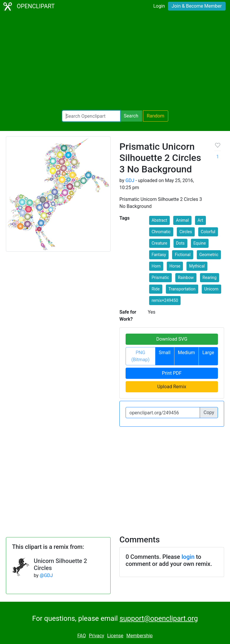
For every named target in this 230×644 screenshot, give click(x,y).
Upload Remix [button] (172, 387)
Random (156, 116)
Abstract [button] (160, 220)
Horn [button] (156, 266)
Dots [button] (180, 243)
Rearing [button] (210, 278)
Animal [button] (182, 220)
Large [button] (208, 353)
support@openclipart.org (159, 618)
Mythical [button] (197, 266)
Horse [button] (175, 266)
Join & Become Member (197, 6)
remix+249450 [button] (165, 300)
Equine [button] (200, 243)
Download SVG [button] (172, 339)
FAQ (82, 636)
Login (159, 6)
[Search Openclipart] (91, 116)
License (115, 636)
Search (131, 116)
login (188, 557)
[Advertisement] (115, 62)
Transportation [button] (182, 289)
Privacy (96, 636)
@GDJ (46, 575)
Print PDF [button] (172, 373)
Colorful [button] (208, 232)
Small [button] (165, 353)
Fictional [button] (182, 255)
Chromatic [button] (161, 232)
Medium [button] (186, 353)
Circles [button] (186, 232)
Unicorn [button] (211, 289)
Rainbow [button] (186, 278)
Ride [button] (156, 289)
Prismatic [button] (160, 278)
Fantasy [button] (159, 255)
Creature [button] (160, 243)
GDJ (130, 180)
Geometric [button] (209, 255)
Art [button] (200, 220)
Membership (140, 636)
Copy (209, 412)
